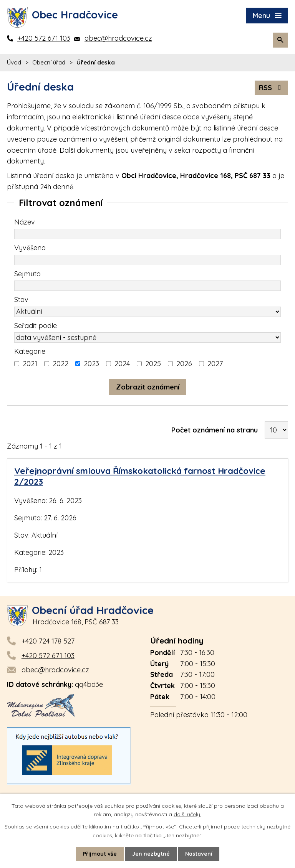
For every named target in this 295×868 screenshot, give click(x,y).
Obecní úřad (49, 62)
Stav (21, 300)
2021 (30, 364)
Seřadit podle (36, 326)
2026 (184, 364)
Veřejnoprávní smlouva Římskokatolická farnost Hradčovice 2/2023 (140, 476)
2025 (153, 364)
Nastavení (199, 854)
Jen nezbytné (151, 854)
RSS (272, 88)
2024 (122, 364)
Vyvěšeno (30, 248)
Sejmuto (27, 274)
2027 (215, 364)
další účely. (187, 814)
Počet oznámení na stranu (215, 430)
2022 (60, 364)
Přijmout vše (100, 854)
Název (25, 222)
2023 (91, 364)
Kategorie (30, 351)
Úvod (14, 62)
